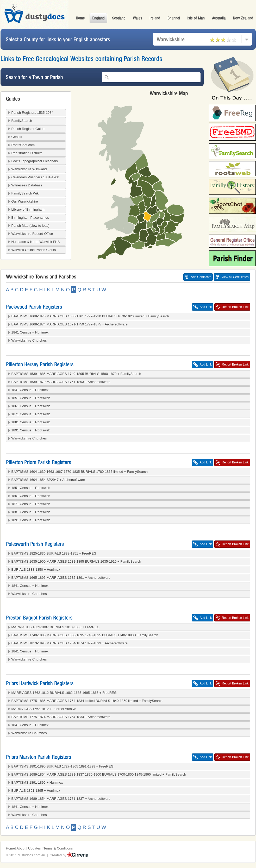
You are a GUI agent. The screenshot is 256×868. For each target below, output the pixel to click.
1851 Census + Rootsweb (31, 398)
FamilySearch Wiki (26, 193)
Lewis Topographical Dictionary (35, 161)
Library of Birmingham (28, 209)
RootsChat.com (23, 145)
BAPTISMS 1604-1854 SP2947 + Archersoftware (48, 480)
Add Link (206, 307)
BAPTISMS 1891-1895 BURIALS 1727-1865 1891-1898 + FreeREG (63, 766)
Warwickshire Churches (29, 340)
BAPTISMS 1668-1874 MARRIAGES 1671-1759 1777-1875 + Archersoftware (70, 324)
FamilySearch (22, 121)
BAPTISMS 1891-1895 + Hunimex (37, 782)
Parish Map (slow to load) (31, 226)
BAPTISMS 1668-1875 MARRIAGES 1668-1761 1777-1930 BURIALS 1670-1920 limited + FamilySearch (90, 316)
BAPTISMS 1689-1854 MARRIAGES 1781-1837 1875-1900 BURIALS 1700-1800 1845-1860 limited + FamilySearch (99, 774)
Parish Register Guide (28, 129)
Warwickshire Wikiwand (29, 169)
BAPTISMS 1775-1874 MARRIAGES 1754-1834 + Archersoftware (61, 717)
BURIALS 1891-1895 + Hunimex (36, 791)
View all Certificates (235, 277)
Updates (34, 848)
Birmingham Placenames (30, 218)
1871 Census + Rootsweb (31, 414)
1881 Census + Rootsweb (31, 422)
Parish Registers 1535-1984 (32, 113)
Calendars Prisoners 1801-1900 (35, 177)
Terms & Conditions (58, 848)
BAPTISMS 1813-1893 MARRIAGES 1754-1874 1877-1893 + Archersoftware (70, 643)
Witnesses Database (27, 185)
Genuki (17, 137)
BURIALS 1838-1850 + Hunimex (36, 570)
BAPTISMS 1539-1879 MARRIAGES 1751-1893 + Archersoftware (61, 382)
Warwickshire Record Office (32, 234)
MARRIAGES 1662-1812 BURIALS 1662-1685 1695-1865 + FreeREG (64, 693)
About (21, 848)
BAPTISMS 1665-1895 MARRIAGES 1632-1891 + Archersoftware (61, 578)
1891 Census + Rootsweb (31, 430)
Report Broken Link (235, 307)
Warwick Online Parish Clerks (34, 250)
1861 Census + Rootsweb (31, 406)
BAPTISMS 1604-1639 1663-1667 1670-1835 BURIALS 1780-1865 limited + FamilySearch (80, 472)
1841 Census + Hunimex (30, 332)
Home (11, 848)
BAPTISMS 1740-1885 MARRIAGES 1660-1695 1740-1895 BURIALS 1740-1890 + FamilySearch (85, 635)
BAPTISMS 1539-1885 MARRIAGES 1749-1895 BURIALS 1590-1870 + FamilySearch (76, 374)
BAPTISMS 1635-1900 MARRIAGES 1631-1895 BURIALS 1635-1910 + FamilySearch (76, 561)
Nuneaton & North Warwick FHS (36, 242)
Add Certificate (201, 277)
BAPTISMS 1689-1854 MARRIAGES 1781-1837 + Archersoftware (61, 799)
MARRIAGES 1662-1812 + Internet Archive (44, 709)
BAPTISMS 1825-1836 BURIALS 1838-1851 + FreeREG (54, 553)
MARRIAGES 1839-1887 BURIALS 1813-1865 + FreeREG (56, 627)
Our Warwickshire (25, 201)
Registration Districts (27, 153)
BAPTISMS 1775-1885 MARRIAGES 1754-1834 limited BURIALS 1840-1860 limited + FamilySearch (87, 701)
